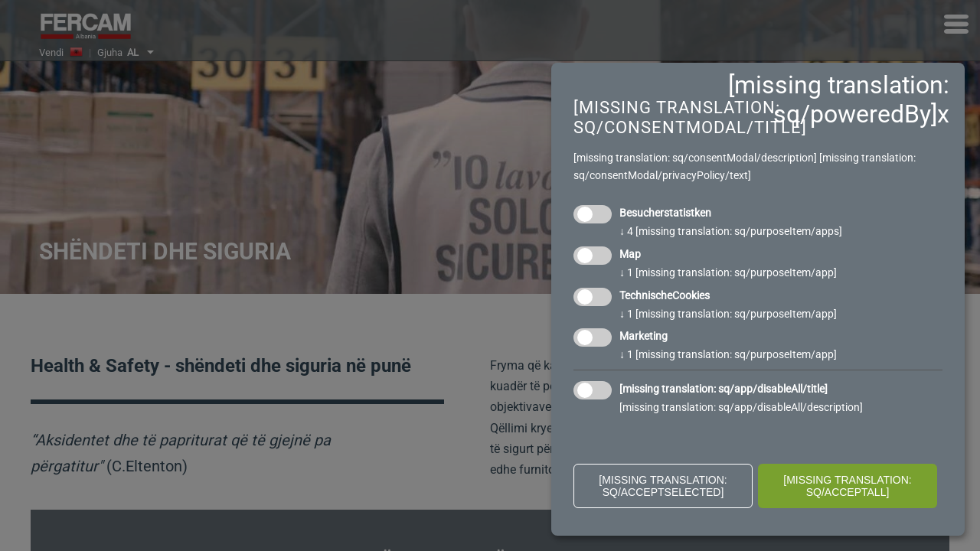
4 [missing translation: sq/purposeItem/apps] (731, 231)
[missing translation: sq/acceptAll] (848, 486)
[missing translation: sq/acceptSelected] (663, 486)
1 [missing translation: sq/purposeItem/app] (728, 272)
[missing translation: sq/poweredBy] (839, 99)
